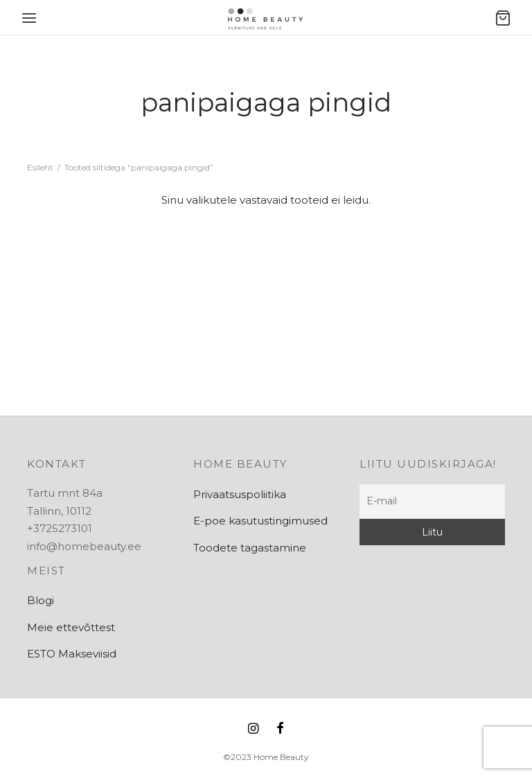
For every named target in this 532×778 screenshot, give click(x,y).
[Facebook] (280, 730)
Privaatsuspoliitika (240, 494)
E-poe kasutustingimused (260, 521)
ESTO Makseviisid (72, 654)
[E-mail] (432, 502)
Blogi (41, 600)
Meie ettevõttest (71, 627)
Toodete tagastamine (250, 548)
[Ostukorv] (503, 18)
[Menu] (29, 18)
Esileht (40, 167)
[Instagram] (253, 730)
